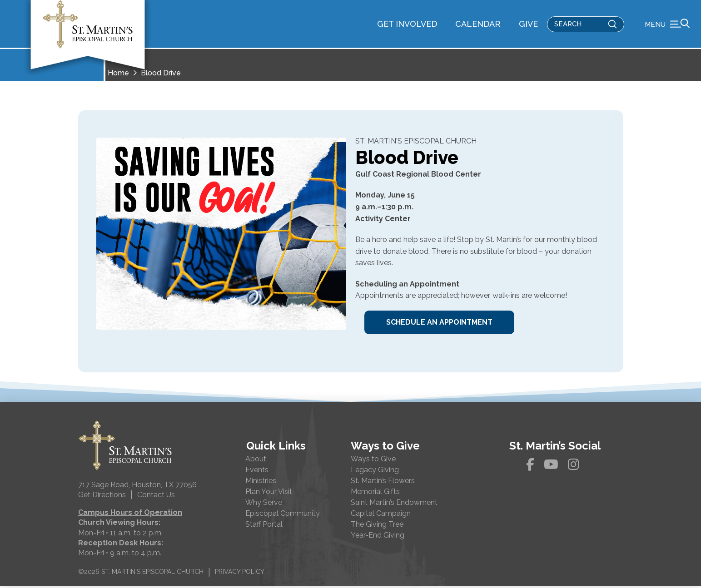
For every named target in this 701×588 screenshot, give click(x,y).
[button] (667, 25)
